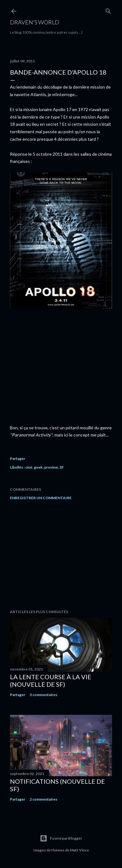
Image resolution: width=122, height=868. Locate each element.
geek (38, 467)
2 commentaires (43, 799)
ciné (29, 467)
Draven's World (35, 22)
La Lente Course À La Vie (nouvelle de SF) (51, 680)
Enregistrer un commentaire (41, 498)
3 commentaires (43, 695)
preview (51, 467)
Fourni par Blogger (61, 838)
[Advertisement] (61, 555)
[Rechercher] (108, 10)
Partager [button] (18, 458)
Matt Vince (80, 850)
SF (62, 467)
